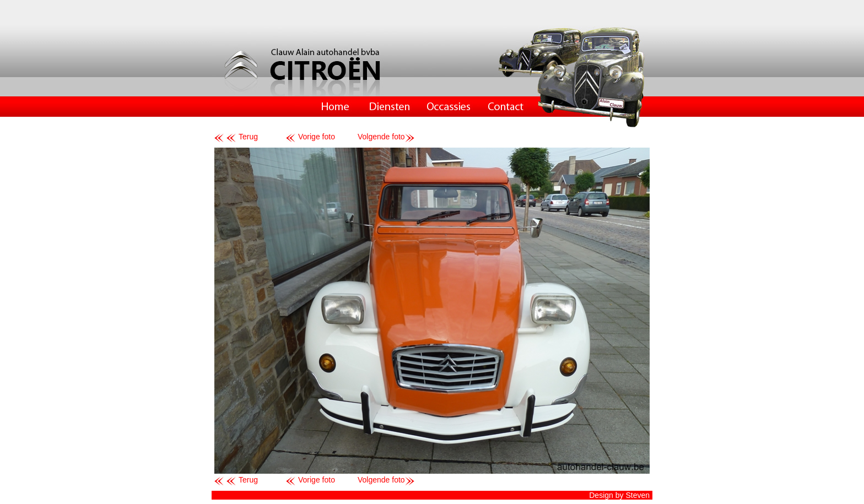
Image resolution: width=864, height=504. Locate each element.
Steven (638, 495)
